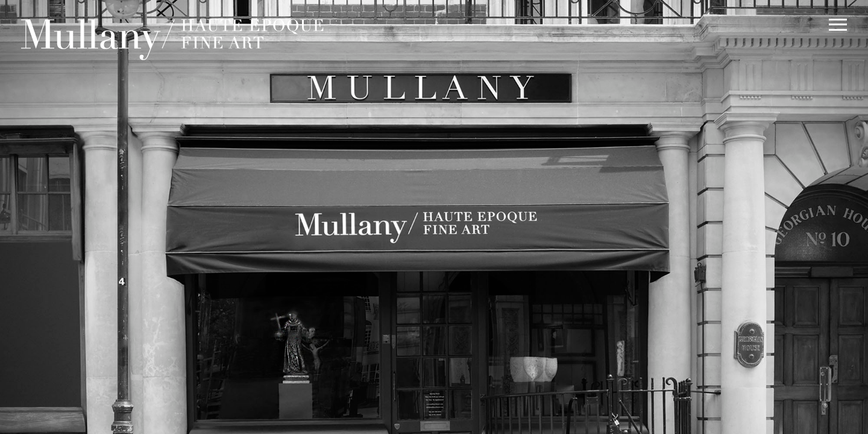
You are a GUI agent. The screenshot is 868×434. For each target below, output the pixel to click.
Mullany (175, 36)
